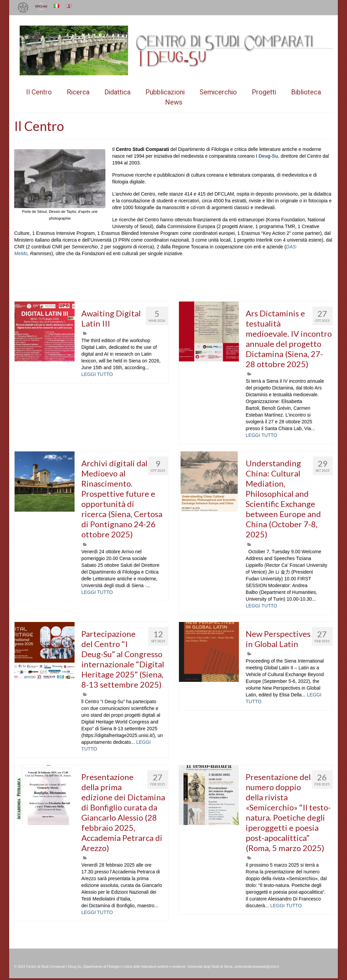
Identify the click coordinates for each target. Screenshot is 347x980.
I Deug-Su (267, 156)
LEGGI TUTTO (97, 374)
